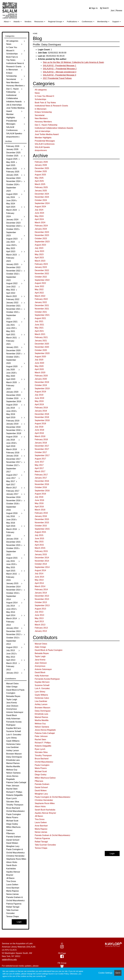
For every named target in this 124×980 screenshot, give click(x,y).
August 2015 (40, 532)
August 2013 (40, 609)
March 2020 (40, 373)
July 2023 (39, 248)
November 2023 (42, 235)
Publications (73, 22)
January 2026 (41, 165)
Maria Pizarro (41, 768)
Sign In (93, 8)
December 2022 (42, 270)
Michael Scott (41, 771)
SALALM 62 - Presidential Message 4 (59, 75)
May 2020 (39, 366)
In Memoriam (41, 109)
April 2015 (39, 545)
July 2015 (39, 535)
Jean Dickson (41, 663)
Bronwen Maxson (42, 708)
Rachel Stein (40, 740)
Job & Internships (42, 131)
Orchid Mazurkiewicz (44, 762)
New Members (41, 118)
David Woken (41, 791)
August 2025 (40, 175)
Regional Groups (56, 22)
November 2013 (42, 599)
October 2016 (41, 487)
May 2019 (39, 401)
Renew (119, 11)
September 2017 (42, 455)
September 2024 (42, 203)
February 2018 (41, 439)
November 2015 (42, 523)
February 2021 (41, 337)
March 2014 (40, 586)
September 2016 (42, 491)
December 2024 (42, 194)
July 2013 (39, 612)
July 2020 (39, 360)
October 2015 (41, 526)
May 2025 (39, 178)
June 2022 (39, 286)
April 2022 (39, 293)
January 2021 (41, 341)
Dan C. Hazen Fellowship (46, 125)
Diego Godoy (41, 775)
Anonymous (40, 666)
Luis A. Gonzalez (42, 688)
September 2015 (42, 529)
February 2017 (41, 475)
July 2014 (39, 574)
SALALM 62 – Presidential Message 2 (60, 69)
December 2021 (42, 305)
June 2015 (39, 539)
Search (106, 8)
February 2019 (41, 408)
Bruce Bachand (42, 759)
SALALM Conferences (45, 144)
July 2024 (39, 210)
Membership (103, 22)
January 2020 (41, 379)
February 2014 (41, 590)
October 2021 (41, 312)
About (7, 22)
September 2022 (42, 280)
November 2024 (42, 197)
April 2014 (39, 583)
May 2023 (39, 254)
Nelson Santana (42, 727)
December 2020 (42, 344)
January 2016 (41, 516)
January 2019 (41, 411)
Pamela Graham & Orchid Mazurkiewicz (52, 835)
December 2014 (42, 558)
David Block (40, 672)
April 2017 (39, 468)
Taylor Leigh (40, 656)
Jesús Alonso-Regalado (45, 730)
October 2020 (41, 350)
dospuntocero (41, 150)
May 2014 (39, 580)
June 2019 (39, 398)
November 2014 (42, 561)
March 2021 (40, 334)
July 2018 (39, 427)
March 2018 (40, 436)
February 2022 (41, 299)
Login (112, 853)
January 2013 (41, 631)
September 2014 (42, 567)
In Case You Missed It (44, 96)
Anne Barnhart (41, 826)
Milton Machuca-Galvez (45, 778)
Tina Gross (40, 819)
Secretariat (40, 115)
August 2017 (40, 459)
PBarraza (39, 781)
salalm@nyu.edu (9, 959)
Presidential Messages (45, 141)
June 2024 (39, 213)
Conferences (88, 22)
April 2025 (39, 181)
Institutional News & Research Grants (51, 106)
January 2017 (41, 478)
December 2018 (42, 414)
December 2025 (42, 168)
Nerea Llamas (41, 832)
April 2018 (39, 433)
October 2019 (41, 385)
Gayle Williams (41, 695)
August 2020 (40, 357)
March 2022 (40, 296)
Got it (118, 973)
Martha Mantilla (42, 720)
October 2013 (41, 602)
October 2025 (41, 171)
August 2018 (40, 424)
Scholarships (40, 99)
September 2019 (42, 388)
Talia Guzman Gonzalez (45, 845)
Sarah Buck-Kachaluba (45, 810)
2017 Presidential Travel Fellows (57, 78)
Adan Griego (40, 647)
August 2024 (40, 207)
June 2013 (39, 615)
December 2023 (42, 232)
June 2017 (39, 462)
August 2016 (40, 494)
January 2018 (41, 443)
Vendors (28, 22)
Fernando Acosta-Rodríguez (47, 679)
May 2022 (39, 289)
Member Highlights (43, 138)
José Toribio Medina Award (47, 134)
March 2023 (40, 261)
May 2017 (39, 465)
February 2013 (41, 628)
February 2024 (41, 226)
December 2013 (42, 596)
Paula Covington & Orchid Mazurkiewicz (53, 797)
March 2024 (40, 223)
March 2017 (40, 471)
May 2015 (39, 542)
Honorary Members (43, 122)
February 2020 (41, 376)
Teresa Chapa (41, 848)
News (37, 93)
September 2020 (42, 353)
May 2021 (39, 328)
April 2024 (39, 219)
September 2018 (42, 420)
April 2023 (39, 258)
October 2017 (41, 452)
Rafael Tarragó (41, 842)
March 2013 (40, 625)
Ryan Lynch (40, 749)
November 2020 (42, 347)
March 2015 (40, 548)
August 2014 (40, 570)
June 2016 (39, 500)
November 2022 (42, 274)
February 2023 (41, 264)
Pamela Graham (42, 784)
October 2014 (41, 564)
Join (112, 11)
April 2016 (39, 507)
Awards (17, 22)
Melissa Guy (40, 724)
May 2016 (39, 503)
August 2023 (40, 245)
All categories (41, 90)
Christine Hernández (44, 800)
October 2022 (41, 277)
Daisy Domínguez (43, 711)
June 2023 (39, 251)
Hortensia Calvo (42, 698)
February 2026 (41, 162)
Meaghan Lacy (41, 794)
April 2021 (39, 331)
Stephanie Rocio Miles (45, 803)
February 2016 (41, 513)
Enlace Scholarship (43, 112)
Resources (40, 22)
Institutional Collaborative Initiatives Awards (54, 128)
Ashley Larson (41, 704)
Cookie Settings (105, 973)
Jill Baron (39, 816)
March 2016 (40, 510)
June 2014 (39, 577)
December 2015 (42, 519)
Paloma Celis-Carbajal (45, 733)
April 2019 (39, 404)
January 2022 (41, 302)
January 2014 (41, 593)
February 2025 (41, 187)
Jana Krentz (40, 660)
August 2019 (40, 392)
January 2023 (41, 267)
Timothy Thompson (43, 755)
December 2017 (42, 446)
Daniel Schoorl (41, 787)
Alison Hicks (40, 806)
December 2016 (42, 481)
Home (35, 34)
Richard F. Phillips (43, 743)
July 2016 (39, 497)
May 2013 (39, 618)
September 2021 (42, 315)
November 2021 (42, 309)
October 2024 (41, 200)
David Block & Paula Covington (49, 650)
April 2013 (39, 621)
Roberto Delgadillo (43, 746)
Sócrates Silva (41, 752)
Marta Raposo (41, 829)
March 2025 (40, 184)
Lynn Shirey (40, 692)
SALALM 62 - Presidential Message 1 (59, 66)
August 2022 (40, 283)
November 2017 (42, 449)
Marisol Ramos (41, 717)
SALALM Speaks (42, 147)
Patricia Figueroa (42, 838)
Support (116, 22)
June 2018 (39, 430)
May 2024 (39, 216)
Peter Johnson (41, 736)
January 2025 (41, 191)
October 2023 (41, 238)
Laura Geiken (41, 822)
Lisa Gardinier (41, 701)
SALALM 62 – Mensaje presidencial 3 (60, 72)
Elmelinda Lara (41, 714)
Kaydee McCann (42, 682)
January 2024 (41, 229)
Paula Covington (42, 765)
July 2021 (39, 321)
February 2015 (41, 551)
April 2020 (39, 369)
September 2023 (42, 242)
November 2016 (42, 484)
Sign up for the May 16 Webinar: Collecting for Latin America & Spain (73, 62)
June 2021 (39, 325)
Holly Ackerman (42, 676)
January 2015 (41, 554)
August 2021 (40, 318)
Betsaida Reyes (42, 653)
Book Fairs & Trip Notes (45, 103)
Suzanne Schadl (42, 685)
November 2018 (42, 417)
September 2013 (42, 605)
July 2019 (39, 395)
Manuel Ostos (41, 644)
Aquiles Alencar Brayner (45, 813)
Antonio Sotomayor (43, 669)
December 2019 (42, 382)
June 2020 (39, 363)
